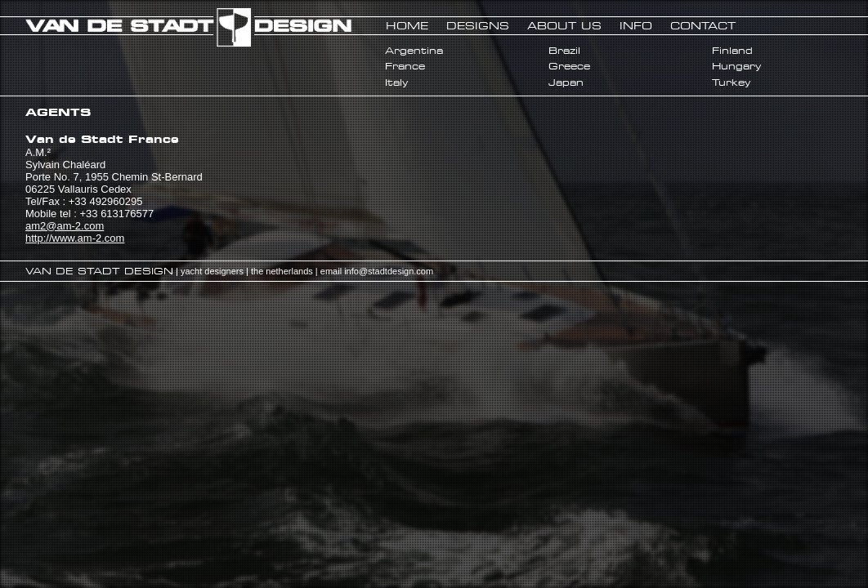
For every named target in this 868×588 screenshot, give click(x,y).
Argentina (414, 51)
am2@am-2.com (65, 226)
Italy (396, 82)
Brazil (564, 51)
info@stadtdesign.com (389, 271)
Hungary (736, 66)
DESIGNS (478, 25)
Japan (566, 82)
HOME (407, 25)
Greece (569, 66)
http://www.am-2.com (75, 238)
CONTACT (703, 25)
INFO (636, 25)
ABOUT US (564, 25)
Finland (732, 51)
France (405, 66)
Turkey (731, 82)
